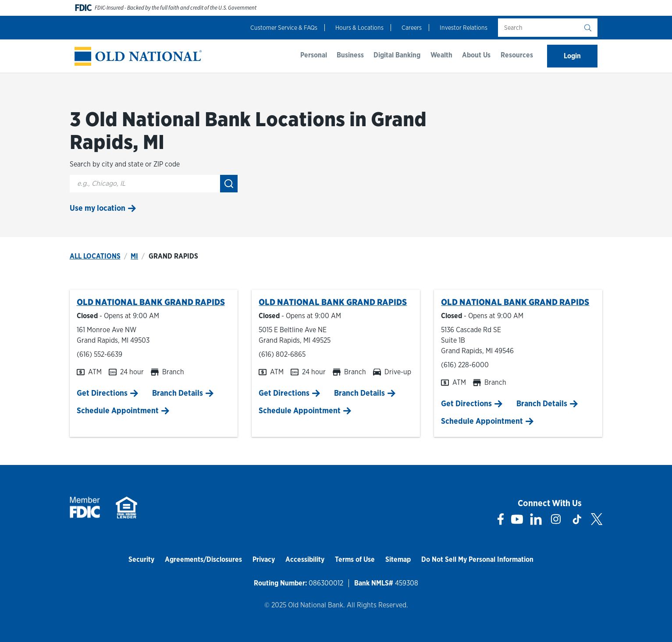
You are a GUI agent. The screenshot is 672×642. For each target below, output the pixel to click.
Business (350, 55)
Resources (517, 55)
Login (572, 56)
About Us (476, 55)
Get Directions (102, 393)
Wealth (441, 55)
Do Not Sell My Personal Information (477, 559)
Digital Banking (397, 55)
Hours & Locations (359, 28)
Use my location (98, 208)
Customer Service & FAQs (284, 28)
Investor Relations (464, 28)
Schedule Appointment (118, 410)
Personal (314, 55)
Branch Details (178, 393)
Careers (412, 28)
